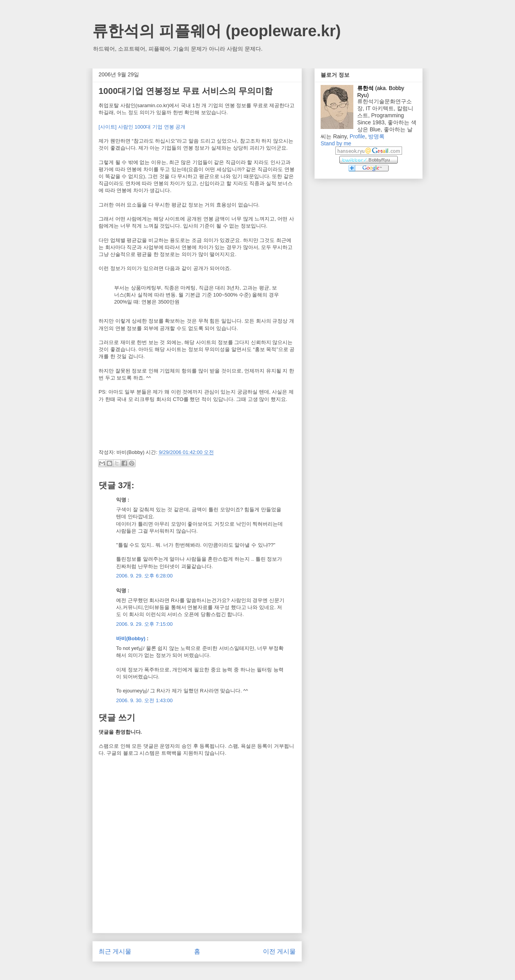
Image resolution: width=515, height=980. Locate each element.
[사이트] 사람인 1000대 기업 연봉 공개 (142, 127)
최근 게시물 (115, 951)
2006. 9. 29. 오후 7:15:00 (144, 624)
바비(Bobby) (131, 638)
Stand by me (336, 143)
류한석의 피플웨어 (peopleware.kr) (217, 31)
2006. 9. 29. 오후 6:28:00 (144, 576)
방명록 (376, 136)
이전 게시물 (279, 951)
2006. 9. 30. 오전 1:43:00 (144, 700)
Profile (357, 136)
